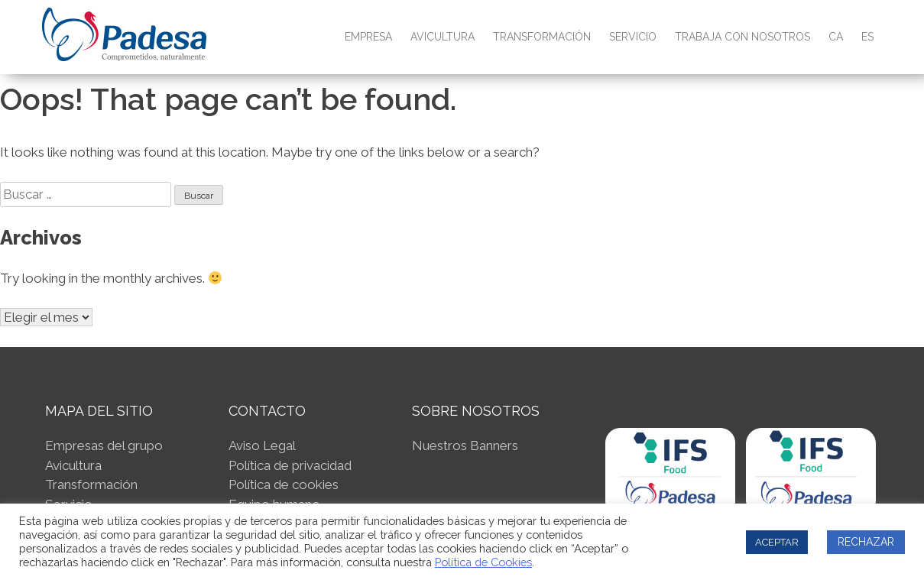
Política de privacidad (290, 465)
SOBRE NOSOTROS (476, 411)
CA (836, 37)
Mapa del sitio (99, 411)
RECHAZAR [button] (866, 542)
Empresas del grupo (104, 446)
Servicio (633, 37)
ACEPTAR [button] (777, 542)
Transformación (542, 37)
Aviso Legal (262, 446)
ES (867, 37)
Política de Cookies (483, 562)
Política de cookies (284, 484)
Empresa (368, 37)
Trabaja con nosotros (742, 37)
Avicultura (443, 37)
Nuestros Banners (465, 446)
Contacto (267, 411)
